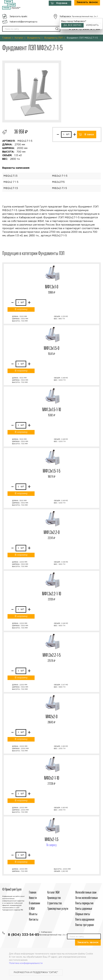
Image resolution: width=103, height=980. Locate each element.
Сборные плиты (83, 914)
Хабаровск (65, 17)
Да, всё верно (72, 25)
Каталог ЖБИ (53, 893)
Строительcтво (55, 903)
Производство (54, 898)
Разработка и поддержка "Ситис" (36, 972)
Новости (33, 898)
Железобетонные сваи (86, 893)
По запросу (52, 845)
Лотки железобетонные (87, 898)
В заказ (89, 135)
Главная (7, 38)
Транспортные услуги (58, 909)
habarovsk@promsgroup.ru (24, 22)
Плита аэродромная (85, 920)
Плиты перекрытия (84, 903)
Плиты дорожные (84, 909)
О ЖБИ (32, 909)
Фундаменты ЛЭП (54, 38)
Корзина (62, 3)
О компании (35, 903)
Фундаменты (34, 38)
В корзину (21, 309)
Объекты (33, 914)
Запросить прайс (18, 17)
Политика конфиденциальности (26, 963)
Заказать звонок (88, 942)
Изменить (92, 25)
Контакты (34, 920)
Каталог (19, 38)
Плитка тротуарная (85, 925)
